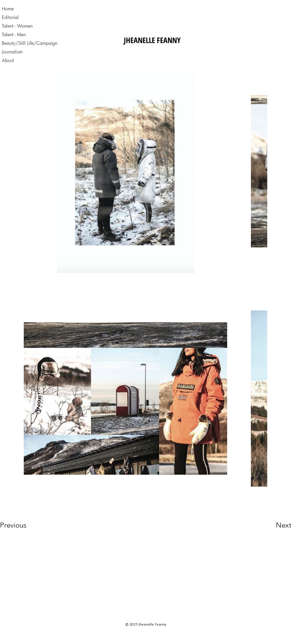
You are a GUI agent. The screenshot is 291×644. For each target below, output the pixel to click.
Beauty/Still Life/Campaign (28, 43)
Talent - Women (17, 26)
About (8, 60)
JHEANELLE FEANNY (152, 40)
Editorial (10, 17)
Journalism (12, 52)
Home (8, 9)
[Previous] (21, 525)
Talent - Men (14, 35)
